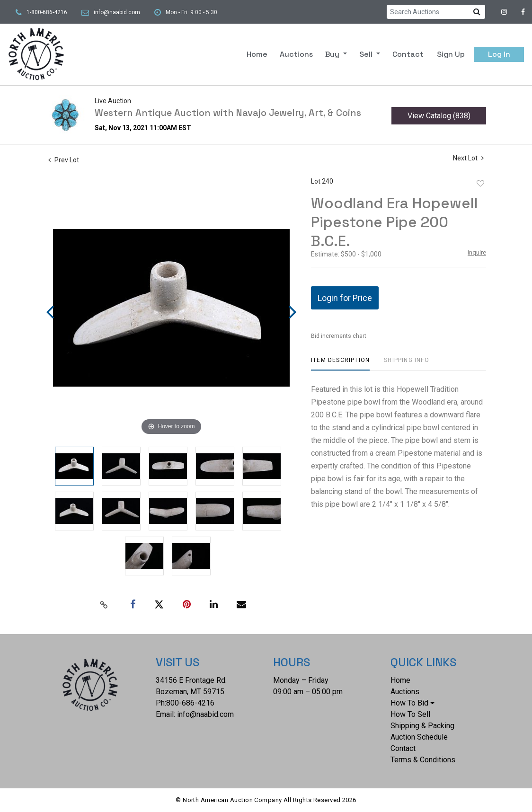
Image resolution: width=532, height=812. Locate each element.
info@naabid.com (117, 12)
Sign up (451, 54)
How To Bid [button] (412, 703)
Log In (499, 54)
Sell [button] (367, 54)
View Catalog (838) (439, 116)
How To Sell (410, 714)
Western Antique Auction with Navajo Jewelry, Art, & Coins (228, 113)
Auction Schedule (419, 737)
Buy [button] (333, 54)
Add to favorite (480, 184)
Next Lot (468, 158)
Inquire (477, 252)
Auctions (296, 54)
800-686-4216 (190, 703)
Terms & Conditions (423, 760)
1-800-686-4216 (47, 12)
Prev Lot (64, 160)
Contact (408, 54)
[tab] (340, 364)
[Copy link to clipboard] (104, 605)
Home (257, 54)
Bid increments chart (339, 336)
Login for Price (345, 298)
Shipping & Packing (422, 726)
